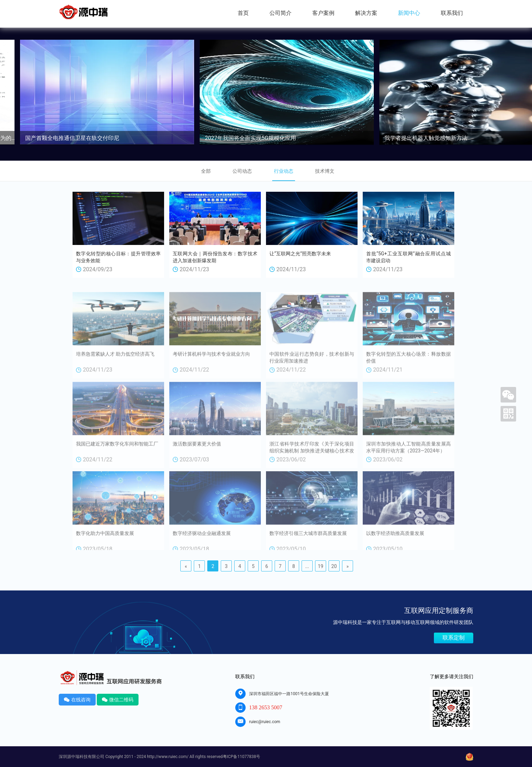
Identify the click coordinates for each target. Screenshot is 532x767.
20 (334, 566)
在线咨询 (77, 699)
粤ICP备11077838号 (242, 757)
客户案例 (323, 13)
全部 (206, 171)
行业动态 (284, 171)
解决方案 (366, 13)
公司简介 (281, 13)
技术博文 (325, 171)
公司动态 (242, 171)
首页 (243, 13)
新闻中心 (409, 13)
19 (321, 566)
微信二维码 (118, 699)
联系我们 (452, 13)
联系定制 (454, 638)
